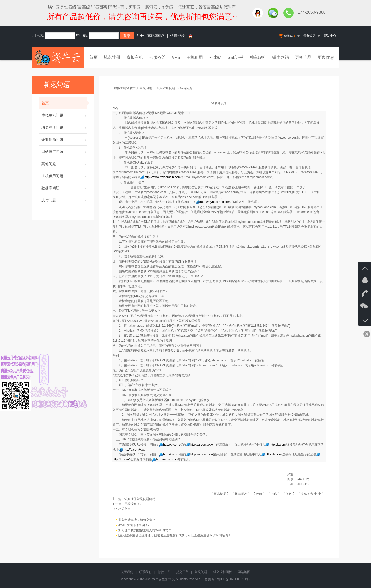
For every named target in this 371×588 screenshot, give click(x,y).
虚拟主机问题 (64, 115)
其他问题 (64, 164)
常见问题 (201, 572)
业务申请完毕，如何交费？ (137, 520)
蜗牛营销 (281, 57)
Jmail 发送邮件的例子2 (134, 525)
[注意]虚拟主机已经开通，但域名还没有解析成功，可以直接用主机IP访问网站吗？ (175, 535)
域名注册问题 (64, 127)
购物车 (289, 36)
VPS (176, 57)
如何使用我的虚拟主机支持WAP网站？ (145, 530)
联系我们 (145, 572)
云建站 (215, 57)
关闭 (289, 494)
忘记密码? (156, 36)
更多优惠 (326, 57)
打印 (274, 494)
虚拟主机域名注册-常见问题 (133, 88)
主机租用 (195, 57)
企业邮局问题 (64, 140)
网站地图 (244, 572)
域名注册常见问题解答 (140, 499)
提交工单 (182, 572)
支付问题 (64, 200)
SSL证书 (235, 57)
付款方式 (164, 572)
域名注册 (112, 57)
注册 (140, 36)
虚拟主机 (135, 57)
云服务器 (157, 57)
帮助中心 (330, 36)
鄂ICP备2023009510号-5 (234, 579)
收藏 (259, 494)
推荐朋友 (241, 494)
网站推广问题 (64, 152)
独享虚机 (258, 57)
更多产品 (303, 57)
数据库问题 (64, 188)
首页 (94, 57)
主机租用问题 (64, 176)
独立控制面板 (223, 572)
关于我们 (127, 572)
